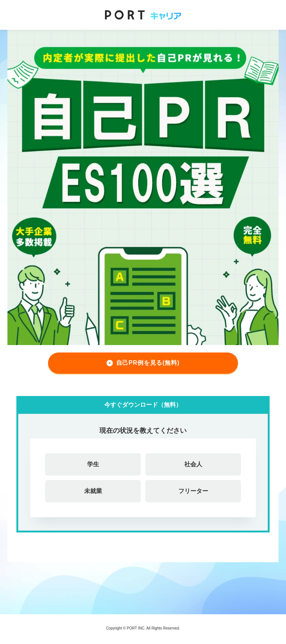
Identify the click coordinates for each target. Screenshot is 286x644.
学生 (93, 464)
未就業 (93, 491)
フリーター (193, 491)
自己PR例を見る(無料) (148, 363)
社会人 (193, 464)
